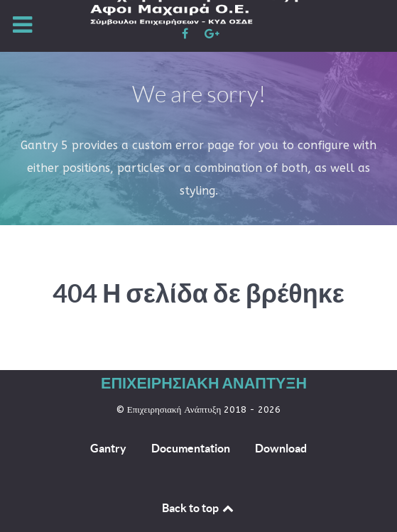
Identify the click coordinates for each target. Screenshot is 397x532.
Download (281, 448)
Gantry (108, 448)
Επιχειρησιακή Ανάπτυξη (204, 382)
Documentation (191, 448)
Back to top (199, 508)
